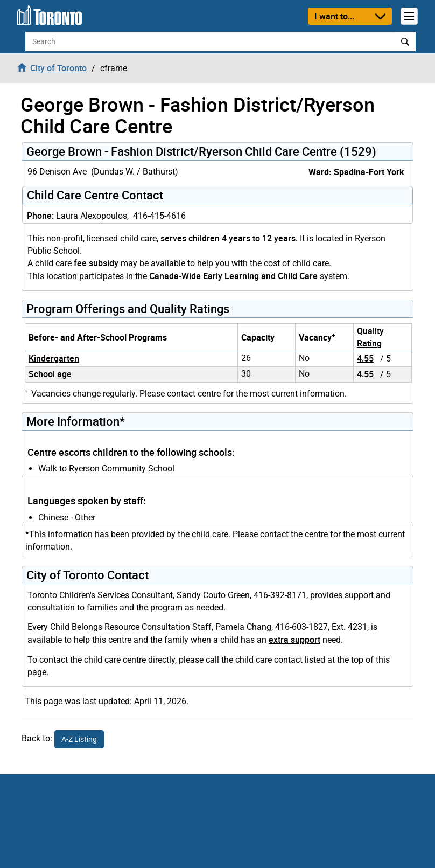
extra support (294, 640)
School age (50, 374)
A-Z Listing (79, 739)
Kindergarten (54, 358)
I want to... (334, 16)
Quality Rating (370, 337)
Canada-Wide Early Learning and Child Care (233, 276)
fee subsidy (96, 263)
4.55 (365, 358)
